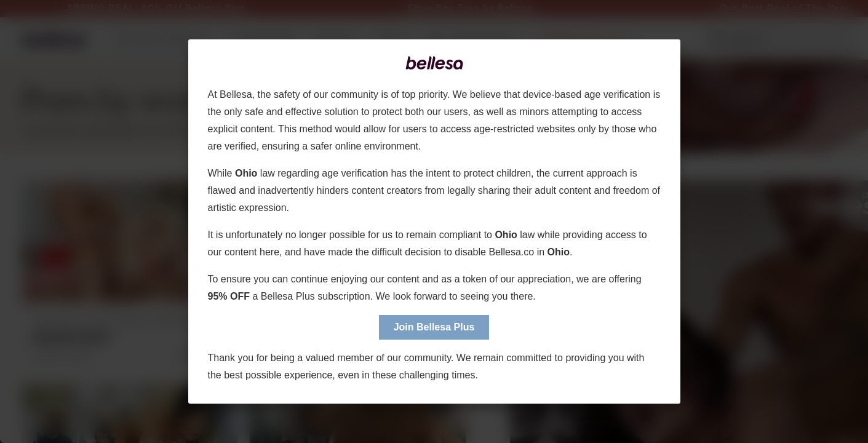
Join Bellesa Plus (434, 327)
